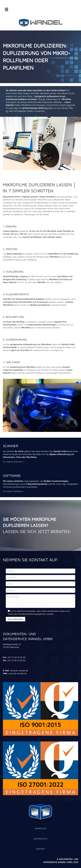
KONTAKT (41, 849)
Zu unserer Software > (13, 491)
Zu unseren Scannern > (14, 462)
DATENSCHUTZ (41, 839)
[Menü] (7, 9)
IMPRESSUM (41, 828)
